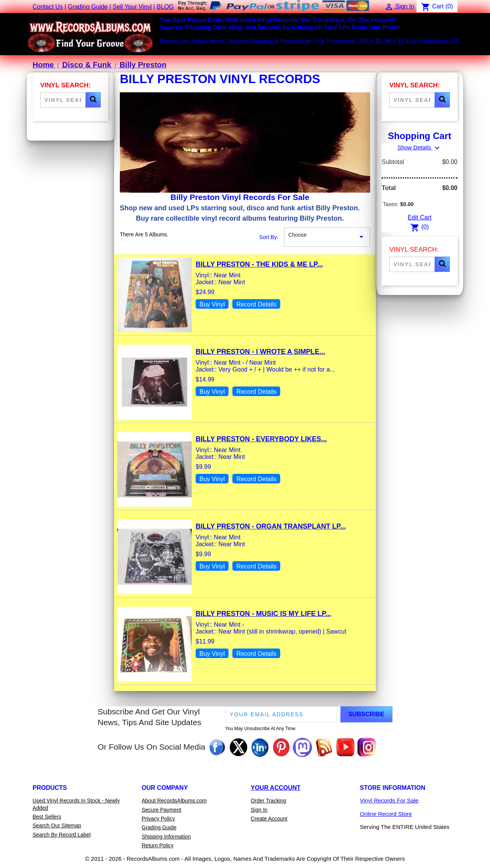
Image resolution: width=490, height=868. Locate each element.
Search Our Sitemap (57, 825)
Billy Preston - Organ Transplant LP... (271, 526)
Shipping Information (166, 837)
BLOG (165, 7)
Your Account (276, 788)
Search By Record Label (62, 835)
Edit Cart (420, 217)
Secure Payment (162, 810)
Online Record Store (386, 814)
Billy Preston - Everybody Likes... (261, 439)
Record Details (256, 304)
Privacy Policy (158, 819)
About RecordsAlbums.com (174, 801)
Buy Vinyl (212, 304)
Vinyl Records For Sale (389, 800)
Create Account (269, 819)
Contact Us (48, 7)
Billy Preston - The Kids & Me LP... (259, 264)
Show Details (420, 147)
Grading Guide (88, 7)
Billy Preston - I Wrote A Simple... (260, 352)
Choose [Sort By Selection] (327, 237)
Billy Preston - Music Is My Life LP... (263, 614)
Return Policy (158, 845)
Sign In (259, 810)
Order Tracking (269, 801)
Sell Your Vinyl (132, 7)
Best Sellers (47, 817)
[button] (93, 100)
